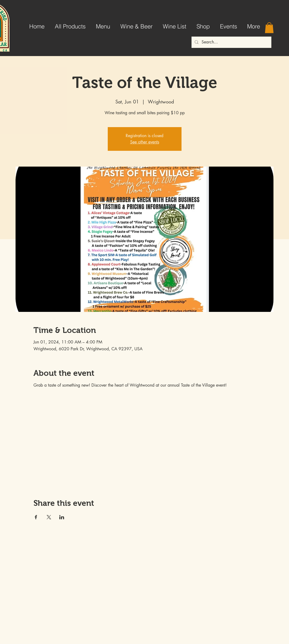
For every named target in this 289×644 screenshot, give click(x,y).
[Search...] (231, 42)
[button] (269, 28)
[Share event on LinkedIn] (62, 517)
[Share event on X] (49, 517)
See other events (145, 142)
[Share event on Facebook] (36, 517)
